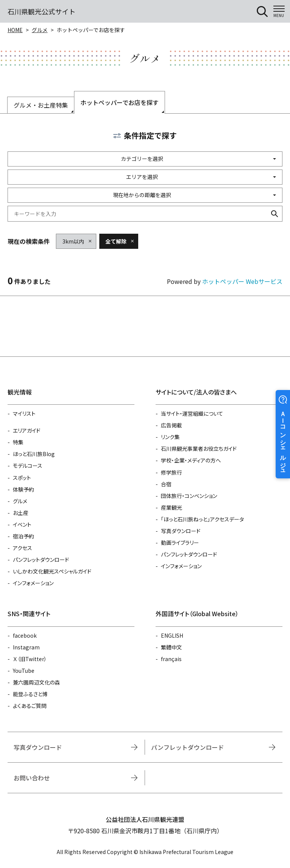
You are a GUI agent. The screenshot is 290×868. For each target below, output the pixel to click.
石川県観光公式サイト (42, 11)
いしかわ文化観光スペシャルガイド (52, 571)
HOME (15, 30)
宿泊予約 (23, 536)
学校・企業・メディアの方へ (191, 460)
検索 (275, 214)
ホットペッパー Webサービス (242, 281)
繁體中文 (171, 647)
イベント (22, 524)
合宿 (166, 484)
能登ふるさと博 (30, 694)
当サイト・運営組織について (192, 413)
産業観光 (171, 507)
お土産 (21, 513)
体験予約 (23, 489)
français (171, 659)
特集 (18, 442)
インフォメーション (33, 583)
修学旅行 (171, 472)
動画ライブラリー (180, 543)
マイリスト (24, 413)
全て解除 (116, 241)
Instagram (26, 647)
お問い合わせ (32, 778)
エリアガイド (27, 430)
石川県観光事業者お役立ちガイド (199, 449)
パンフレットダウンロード (41, 560)
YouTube (24, 671)
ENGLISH (172, 635)
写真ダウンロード (181, 531)
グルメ (40, 30)
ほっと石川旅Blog (34, 454)
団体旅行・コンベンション (189, 496)
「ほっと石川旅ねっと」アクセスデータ (202, 519)
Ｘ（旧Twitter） (30, 659)
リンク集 (170, 437)
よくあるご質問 (30, 706)
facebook (25, 635)
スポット (22, 478)
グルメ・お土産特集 (41, 105)
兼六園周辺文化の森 (36, 682)
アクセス (22, 548)
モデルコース (28, 466)
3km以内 (73, 241)
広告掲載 (171, 425)
